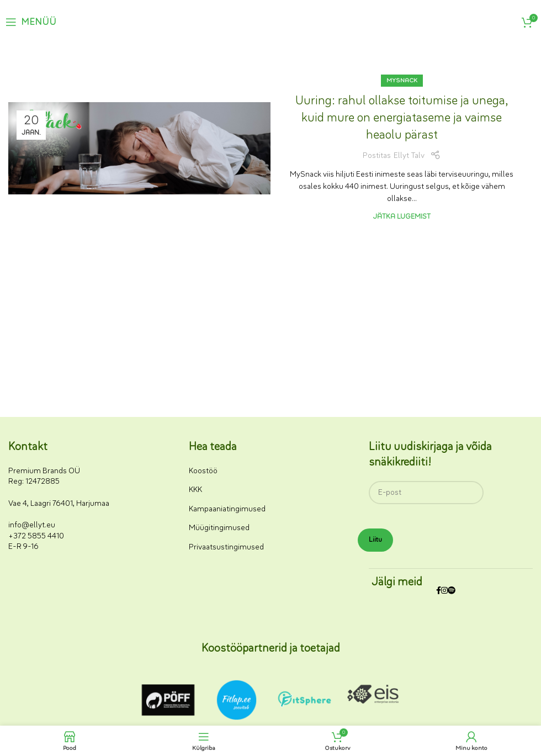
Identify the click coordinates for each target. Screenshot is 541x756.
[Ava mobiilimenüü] (31, 22)
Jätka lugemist (402, 216)
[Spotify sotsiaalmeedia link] (452, 591)
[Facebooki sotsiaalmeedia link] (439, 591)
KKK (195, 490)
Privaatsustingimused (226, 547)
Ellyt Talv (409, 155)
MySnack (402, 80)
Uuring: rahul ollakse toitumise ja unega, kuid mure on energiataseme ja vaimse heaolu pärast (402, 118)
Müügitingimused (219, 528)
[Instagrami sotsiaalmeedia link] (444, 591)
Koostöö (203, 471)
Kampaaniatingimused (227, 509)
